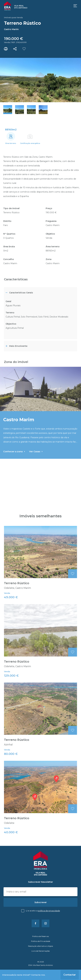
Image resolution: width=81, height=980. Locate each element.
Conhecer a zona (14, 461)
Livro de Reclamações (41, 951)
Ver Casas (36, 461)
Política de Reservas (41, 936)
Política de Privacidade (49, 911)
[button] (78, 80)
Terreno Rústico (17, 592)
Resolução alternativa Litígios (41, 946)
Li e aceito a (43, 911)
